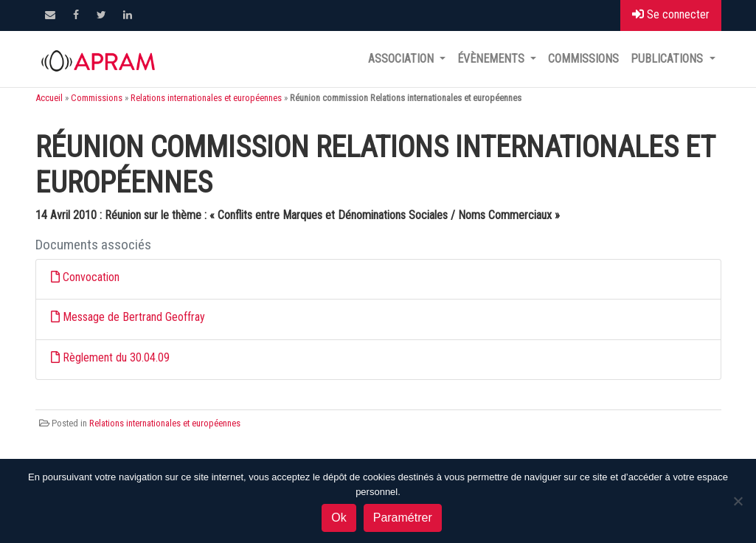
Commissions (583, 59)
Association (402, 59)
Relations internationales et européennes (206, 98)
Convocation (91, 277)
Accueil (49, 98)
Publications (668, 59)
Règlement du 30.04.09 (116, 357)
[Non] (738, 501)
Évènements (492, 59)
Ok (339, 518)
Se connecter (671, 14)
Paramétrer (403, 518)
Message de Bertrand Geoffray (134, 317)
